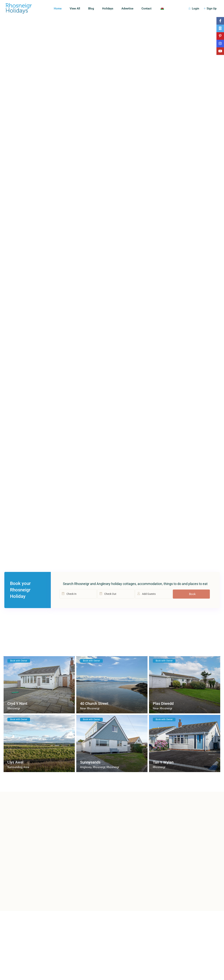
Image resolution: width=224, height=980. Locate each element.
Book (192, 594)
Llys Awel (15, 762)
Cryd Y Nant (17, 704)
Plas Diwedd (163, 704)
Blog (91, 9)
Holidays (108, 9)
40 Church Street (94, 704)
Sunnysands (90, 762)
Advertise (127, 9)
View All (75, 9)
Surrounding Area (18, 767)
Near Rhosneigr (90, 708)
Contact (146, 9)
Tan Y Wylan (163, 762)
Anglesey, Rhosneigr (93, 767)
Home (58, 9)
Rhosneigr (14, 708)
